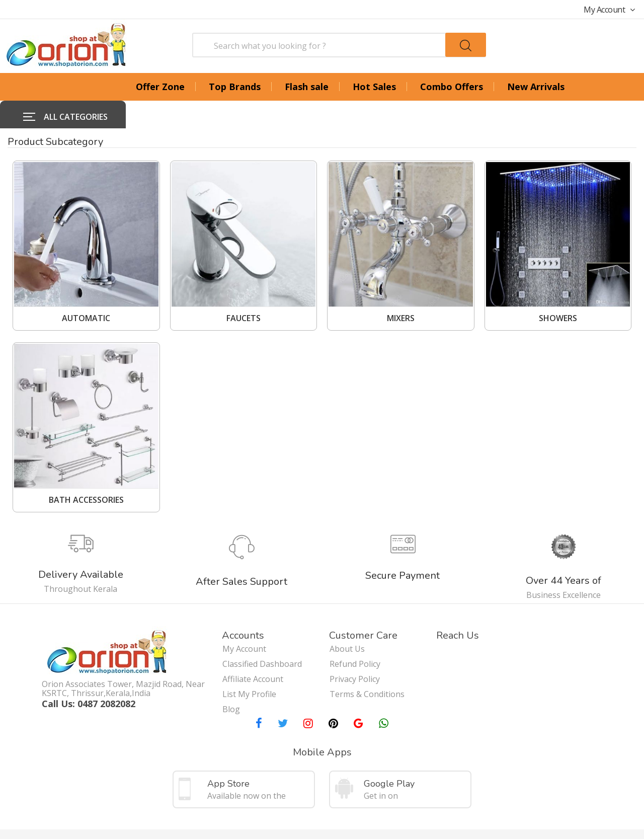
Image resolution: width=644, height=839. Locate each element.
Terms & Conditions (367, 662)
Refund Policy (355, 632)
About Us (347, 617)
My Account (609, 10)
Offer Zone (160, 87)
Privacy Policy (355, 647)
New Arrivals (536, 87)
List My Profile (249, 662)
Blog (231, 677)
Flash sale (307, 87)
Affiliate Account (253, 647)
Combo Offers (452, 87)
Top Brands (235, 87)
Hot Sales (374, 87)
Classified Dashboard (262, 632)
